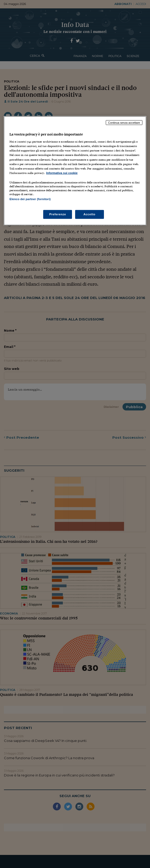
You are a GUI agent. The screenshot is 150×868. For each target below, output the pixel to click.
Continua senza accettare (124, 122)
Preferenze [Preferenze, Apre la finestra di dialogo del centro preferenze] (58, 214)
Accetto (90, 214)
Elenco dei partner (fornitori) (30, 199)
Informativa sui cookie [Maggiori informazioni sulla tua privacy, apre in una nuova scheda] (62, 173)
